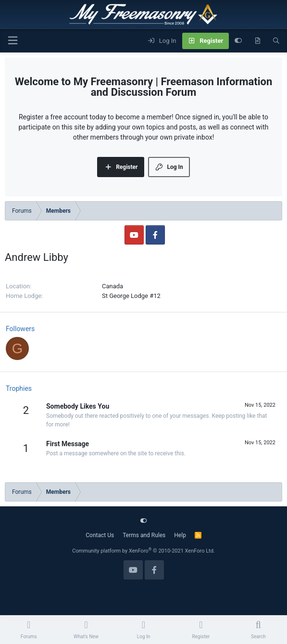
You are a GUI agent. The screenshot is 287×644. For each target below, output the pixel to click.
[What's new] (257, 41)
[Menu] (12, 41)
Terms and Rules (144, 535)
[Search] (276, 41)
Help (180, 535)
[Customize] (238, 41)
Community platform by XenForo (143, 551)
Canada (112, 286)
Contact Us (100, 535)
